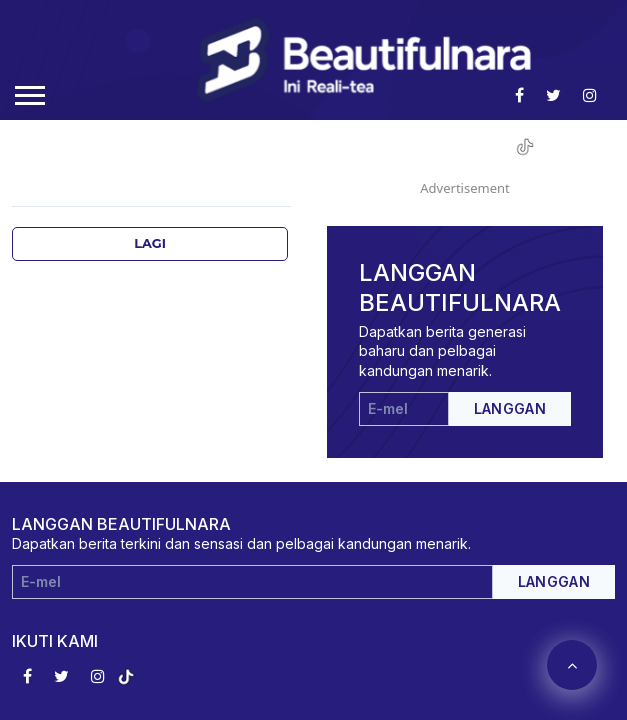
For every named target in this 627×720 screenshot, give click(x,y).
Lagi (150, 243)
